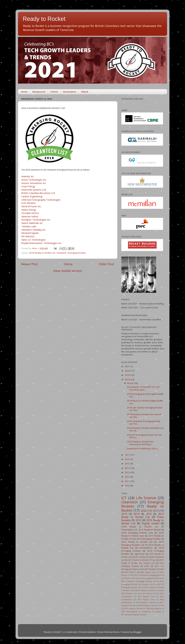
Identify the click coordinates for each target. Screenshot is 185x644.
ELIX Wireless (29, 203)
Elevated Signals (30, 233)
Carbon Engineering (32, 196)
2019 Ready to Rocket (133, 608)
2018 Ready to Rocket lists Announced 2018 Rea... (140, 443)
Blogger (137, 632)
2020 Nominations (154, 608)
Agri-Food (139, 554)
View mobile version (68, 271)
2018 (128, 380)
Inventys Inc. (28, 176)
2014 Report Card (146, 599)
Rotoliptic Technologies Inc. (36, 220)
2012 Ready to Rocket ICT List (149, 590)
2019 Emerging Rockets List (143, 543)
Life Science (146, 498)
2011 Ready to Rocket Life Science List (143, 562)
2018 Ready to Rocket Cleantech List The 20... (145, 429)
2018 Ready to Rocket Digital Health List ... (145, 402)
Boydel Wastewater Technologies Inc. (42, 243)
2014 (128, 468)
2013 (128, 472)
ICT (124, 498)
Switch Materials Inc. (32, 223)
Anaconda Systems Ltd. (34, 190)
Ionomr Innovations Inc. (34, 183)
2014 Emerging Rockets (149, 539)
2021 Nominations (129, 612)
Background (39, 92)
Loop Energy (28, 186)
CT (135, 572)
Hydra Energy (29, 210)
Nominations (69, 92)
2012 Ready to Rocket (154, 569)
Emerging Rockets (77, 253)
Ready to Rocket (44, 19)
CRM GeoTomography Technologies (41, 200)
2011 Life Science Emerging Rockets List (144, 578)
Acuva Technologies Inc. (34, 180)
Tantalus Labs (29, 226)
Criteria (54, 92)
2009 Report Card (148, 572)
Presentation (128, 530)
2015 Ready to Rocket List (137, 542)
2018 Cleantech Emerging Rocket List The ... (143, 422)
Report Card (139, 615)
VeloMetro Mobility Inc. (34, 230)
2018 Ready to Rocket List (42, 253)
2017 (128, 455)
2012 (128, 477)
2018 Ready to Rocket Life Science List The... (144, 416)
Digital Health (150, 523)
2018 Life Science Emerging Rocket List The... (144, 409)
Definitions (147, 612)
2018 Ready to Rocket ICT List (151, 605)
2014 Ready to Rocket (149, 530)
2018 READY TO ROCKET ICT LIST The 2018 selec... (143, 388)
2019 (128, 375)
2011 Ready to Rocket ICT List (142, 560)
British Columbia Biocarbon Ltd (38, 193)
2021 (128, 366)
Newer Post (29, 264)
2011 (128, 481)
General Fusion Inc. (31, 206)
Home (24, 92)
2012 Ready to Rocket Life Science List (139, 593)
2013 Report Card (146, 596)
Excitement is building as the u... (143, 448)
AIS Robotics (28, 236)
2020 (128, 371)
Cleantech (61, 253)
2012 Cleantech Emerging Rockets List (139, 581)
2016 (128, 459)
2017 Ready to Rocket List (143, 516)
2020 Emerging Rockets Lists (137, 533)
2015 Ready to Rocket (146, 602)
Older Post (106, 264)
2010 (128, 486)
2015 (128, 464)
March (131, 383)
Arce (35, 248)
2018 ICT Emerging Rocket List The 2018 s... (144, 436)
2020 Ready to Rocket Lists (143, 534)
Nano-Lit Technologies (34, 240)
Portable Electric (30, 213)
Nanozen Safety (30, 216)
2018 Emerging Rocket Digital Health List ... (145, 395)
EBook (85, 92)
